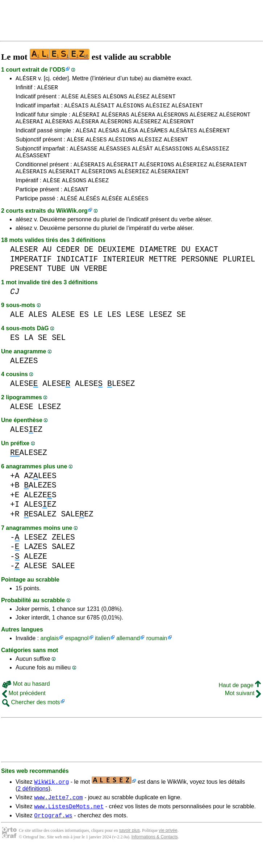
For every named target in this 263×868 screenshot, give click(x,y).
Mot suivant (243, 709)
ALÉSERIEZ (191, 176)
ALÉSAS (109, 138)
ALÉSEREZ (204, 120)
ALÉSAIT (102, 110)
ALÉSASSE (84, 158)
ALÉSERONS (172, 120)
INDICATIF (77, 275)
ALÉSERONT (235, 120)
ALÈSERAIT (64, 184)
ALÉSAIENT (187, 110)
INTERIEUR (123, 275)
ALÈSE (70, 99)
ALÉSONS (115, 99)
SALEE (63, 582)
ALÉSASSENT (33, 166)
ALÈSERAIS (31, 184)
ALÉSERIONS (157, 176)
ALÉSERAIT (122, 176)
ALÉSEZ (139, 99)
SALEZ (63, 563)
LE (98, 331)
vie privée (168, 850)
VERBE (96, 285)
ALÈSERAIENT (170, 184)
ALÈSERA (87, 128)
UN (75, 285)
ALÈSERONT (178, 128)
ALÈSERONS (116, 128)
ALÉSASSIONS (174, 158)
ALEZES (24, 377)
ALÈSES (91, 99)
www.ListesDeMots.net (69, 825)
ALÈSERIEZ (133, 184)
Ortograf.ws (53, 835)
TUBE (56, 285)
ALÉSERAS (115, 120)
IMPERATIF (31, 275)
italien (103, 654)
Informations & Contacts (155, 856)
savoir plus (130, 850)
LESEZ (160, 331)
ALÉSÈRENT (214, 138)
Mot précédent (24, 709)
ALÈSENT (164, 99)
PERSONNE (200, 275)
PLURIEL (239, 275)
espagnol (77, 654)
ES (84, 331)
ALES (38, 331)
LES (114, 331)
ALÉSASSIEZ (212, 158)
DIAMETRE (158, 266)
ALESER (24, 266)
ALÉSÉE (112, 214)
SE (181, 331)
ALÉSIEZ (158, 110)
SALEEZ (77, 530)
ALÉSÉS (89, 214)
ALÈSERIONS (99, 184)
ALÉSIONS (130, 110)
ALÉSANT (76, 204)
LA (29, 354)
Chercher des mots (31, 718)
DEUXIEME (116, 266)
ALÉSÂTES (183, 138)
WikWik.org (72, 227)
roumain (157, 654)
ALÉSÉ (69, 214)
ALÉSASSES (115, 158)
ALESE (63, 331)
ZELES (63, 554)
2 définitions (33, 805)
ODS (59, 70)
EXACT (206, 266)
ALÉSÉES (136, 214)
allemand (128, 654)
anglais (49, 654)
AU (47, 266)
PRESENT (26, 285)
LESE (135, 331)
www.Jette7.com (58, 814)
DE (89, 266)
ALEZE (36, 573)
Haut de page (240, 701)
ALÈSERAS (59, 128)
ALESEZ (26, 446)
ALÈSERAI (30, 128)
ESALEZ (40, 530)
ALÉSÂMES (154, 138)
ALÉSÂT (143, 158)
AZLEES (40, 492)
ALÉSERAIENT (228, 176)
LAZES (36, 563)
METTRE (163, 275)
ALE (17, 331)
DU (186, 266)
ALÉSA (129, 138)
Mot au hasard (26, 700)
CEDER (68, 266)
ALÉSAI (86, 138)
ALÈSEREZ (147, 128)
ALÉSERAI (86, 120)
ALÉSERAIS (89, 176)
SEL (59, 354)
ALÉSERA (143, 120)
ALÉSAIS (76, 110)
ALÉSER (26, 79)
